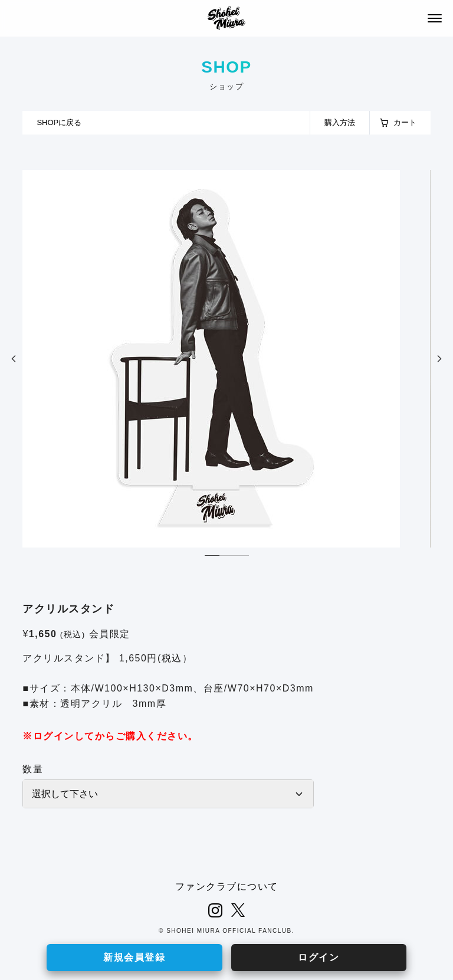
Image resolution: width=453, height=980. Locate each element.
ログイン (319, 957)
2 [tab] (227, 558)
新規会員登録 (134, 957)
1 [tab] (212, 558)
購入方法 (340, 122)
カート (405, 122)
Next (439, 359)
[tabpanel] (226, 359)
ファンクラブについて (227, 886)
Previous (14, 359)
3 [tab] (242, 558)
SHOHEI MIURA (226, 18)
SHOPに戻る (59, 122)
